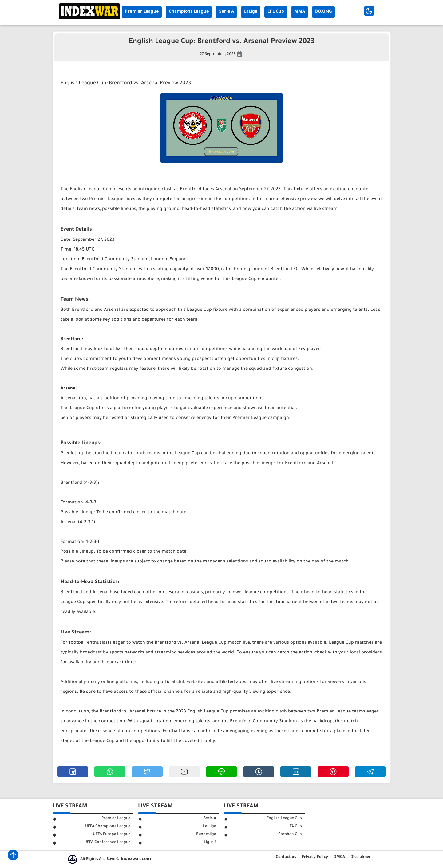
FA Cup (296, 827)
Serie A (226, 12)
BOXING (323, 12)
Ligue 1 (210, 842)
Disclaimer (361, 857)
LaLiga (251, 12)
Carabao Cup (290, 834)
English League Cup (284, 819)
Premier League (142, 12)
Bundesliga (206, 834)
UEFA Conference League (107, 842)
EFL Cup (276, 12)
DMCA (339, 857)
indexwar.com (136, 859)
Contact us (286, 857)
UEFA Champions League (108, 827)
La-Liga (210, 827)
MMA (300, 12)
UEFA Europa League (112, 834)
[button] (73, 772)
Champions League (189, 12)
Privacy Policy (315, 857)
